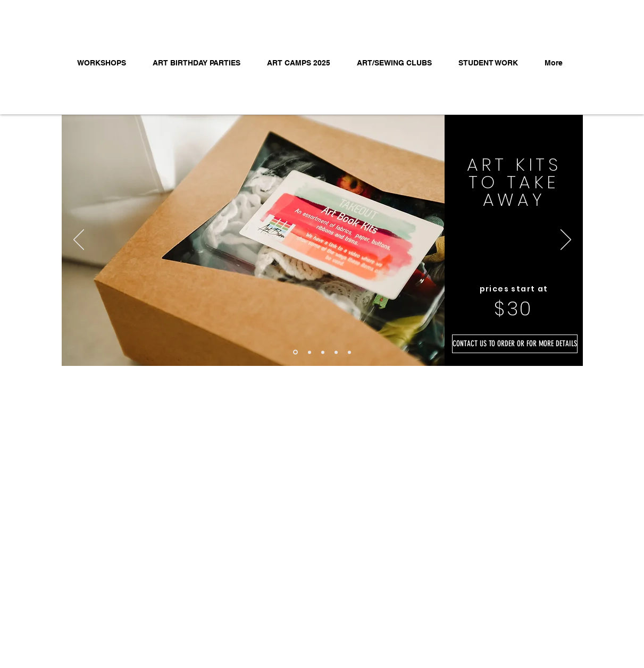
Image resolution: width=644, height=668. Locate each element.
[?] (310, 352)
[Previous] (79, 240)
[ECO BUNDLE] (323, 352)
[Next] (566, 240)
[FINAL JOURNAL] (349, 352)
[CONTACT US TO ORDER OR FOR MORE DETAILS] (515, 344)
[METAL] (336, 352)
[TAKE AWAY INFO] (295, 352)
